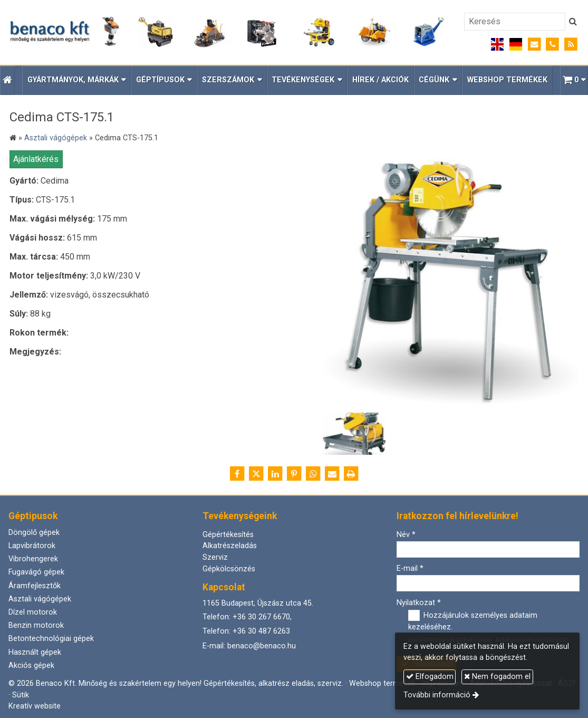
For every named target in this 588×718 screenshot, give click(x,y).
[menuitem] (380, 80)
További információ (437, 695)
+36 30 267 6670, (262, 617)
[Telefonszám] (552, 45)
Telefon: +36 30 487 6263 (246, 631)
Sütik (21, 695)
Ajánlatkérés (36, 159)
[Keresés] (515, 22)
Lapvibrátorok (32, 546)
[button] (574, 80)
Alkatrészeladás (230, 546)
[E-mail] (534, 45)
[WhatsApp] (313, 474)
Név (406, 535)
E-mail (410, 568)
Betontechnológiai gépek (51, 639)
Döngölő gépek (34, 533)
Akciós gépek (31, 666)
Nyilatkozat (419, 603)
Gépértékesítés (228, 535)
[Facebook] (237, 474)
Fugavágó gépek (36, 572)
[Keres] (573, 22)
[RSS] (571, 45)
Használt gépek (35, 652)
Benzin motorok (36, 625)
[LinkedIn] (275, 474)
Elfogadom (430, 677)
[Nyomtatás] (351, 474)
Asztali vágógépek (40, 599)
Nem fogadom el (497, 677)
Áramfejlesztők (35, 586)
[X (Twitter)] (256, 474)
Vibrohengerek (33, 559)
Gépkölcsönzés (229, 569)
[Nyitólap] (227, 32)
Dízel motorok (33, 612)
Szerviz (215, 557)
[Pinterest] (294, 474)
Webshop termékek (382, 683)
